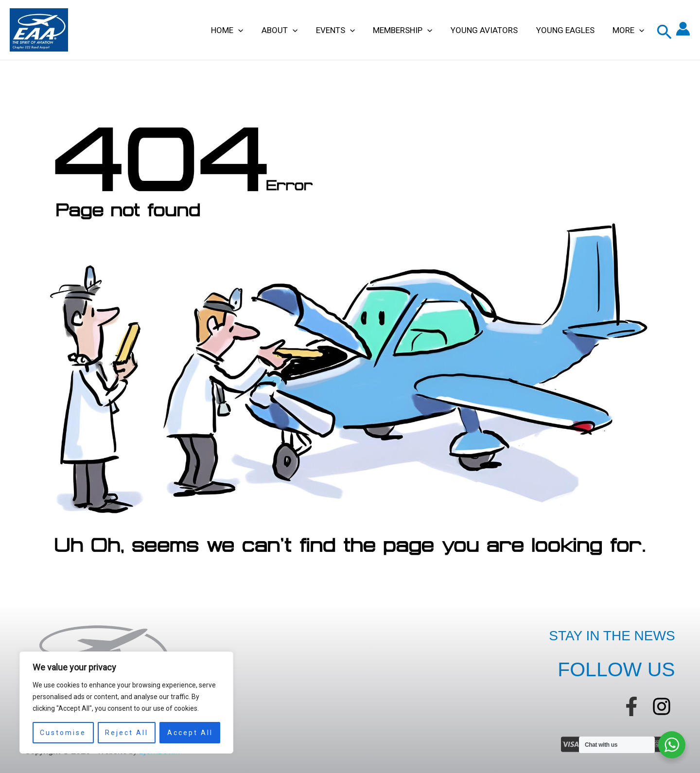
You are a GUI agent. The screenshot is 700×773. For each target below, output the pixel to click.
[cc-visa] (571, 744)
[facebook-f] (631, 706)
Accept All (190, 733)
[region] (126, 703)
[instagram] (662, 706)
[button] (665, 32)
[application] (249, 30)
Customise (63, 733)
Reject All (127, 733)
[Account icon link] (683, 30)
